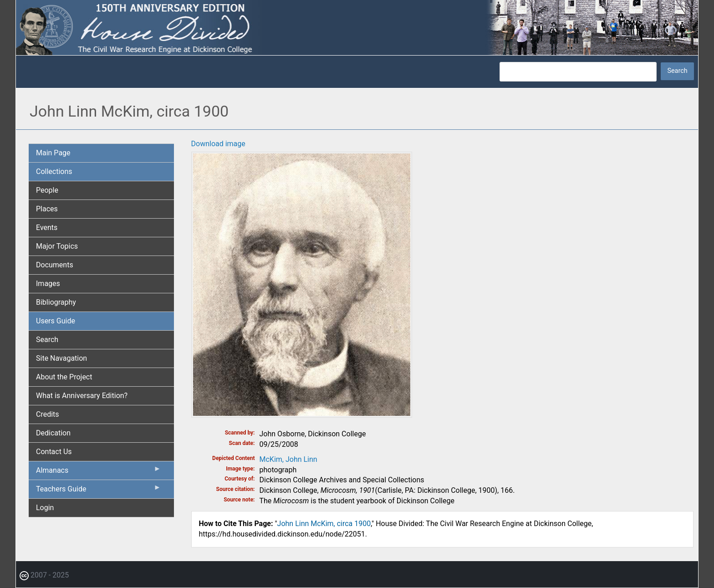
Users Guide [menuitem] (56, 321)
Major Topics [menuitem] (57, 246)
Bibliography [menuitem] (56, 302)
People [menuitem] (47, 190)
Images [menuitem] (48, 284)
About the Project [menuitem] (64, 377)
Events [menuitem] (47, 228)
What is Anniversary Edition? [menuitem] (82, 396)
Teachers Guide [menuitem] (99, 491)
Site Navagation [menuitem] (61, 358)
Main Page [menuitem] (53, 153)
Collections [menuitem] (54, 171)
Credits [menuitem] (48, 414)
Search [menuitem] (47, 340)
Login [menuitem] (45, 508)
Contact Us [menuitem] (54, 452)
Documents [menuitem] (55, 265)
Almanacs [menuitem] (99, 472)
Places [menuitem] (47, 209)
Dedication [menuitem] (53, 433)
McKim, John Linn (288, 459)
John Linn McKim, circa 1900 (324, 524)
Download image (218, 144)
